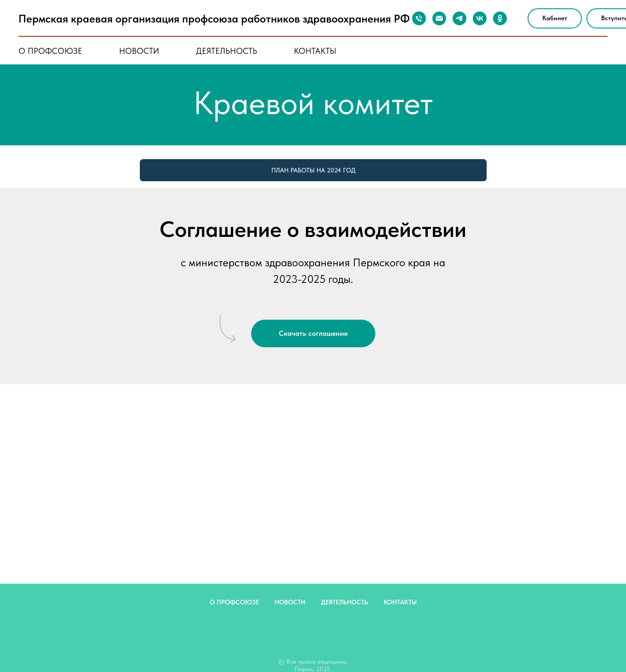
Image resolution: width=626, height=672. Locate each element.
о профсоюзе (50, 51)
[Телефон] (419, 18)
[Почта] (439, 18)
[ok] (500, 18)
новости (139, 51)
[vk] (480, 18)
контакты (315, 51)
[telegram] (459, 18)
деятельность (227, 51)
